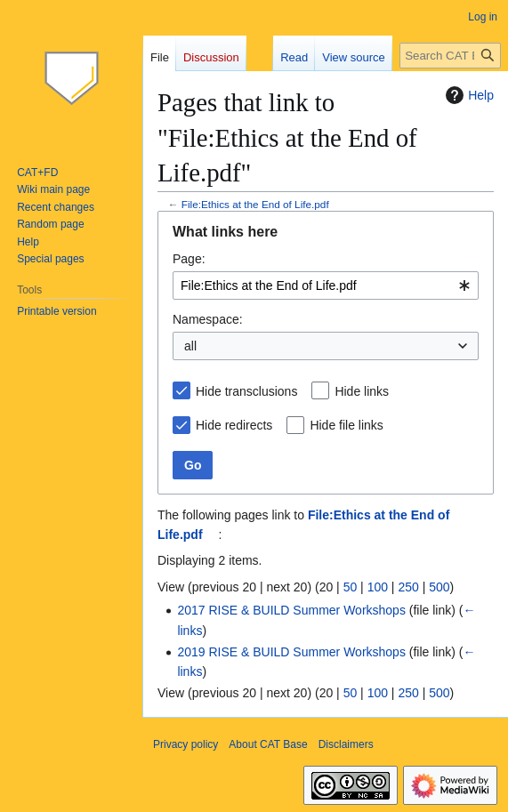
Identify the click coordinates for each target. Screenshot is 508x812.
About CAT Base (268, 744)
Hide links (362, 391)
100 (378, 587)
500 (439, 587)
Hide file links (346, 425)
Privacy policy (185, 744)
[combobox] (326, 285)
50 (351, 587)
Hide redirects (234, 425)
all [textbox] (190, 346)
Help (468, 95)
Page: (189, 259)
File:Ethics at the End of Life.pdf (255, 204)
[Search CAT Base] (450, 56)
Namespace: (208, 319)
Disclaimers (346, 744)
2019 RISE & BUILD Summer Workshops (291, 652)
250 (408, 587)
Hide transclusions (246, 391)
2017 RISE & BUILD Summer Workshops (291, 610)
